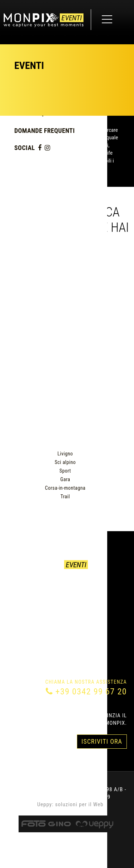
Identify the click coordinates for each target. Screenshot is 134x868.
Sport (65, 471)
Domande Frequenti (44, 131)
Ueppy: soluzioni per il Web (70, 804)
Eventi (16, 586)
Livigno (65, 454)
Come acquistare (30, 595)
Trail (65, 497)
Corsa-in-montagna (65, 488)
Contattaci (23, 603)
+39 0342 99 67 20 (91, 692)
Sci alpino (65, 462)
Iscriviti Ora (102, 741)
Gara (65, 479)
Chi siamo (20, 612)
